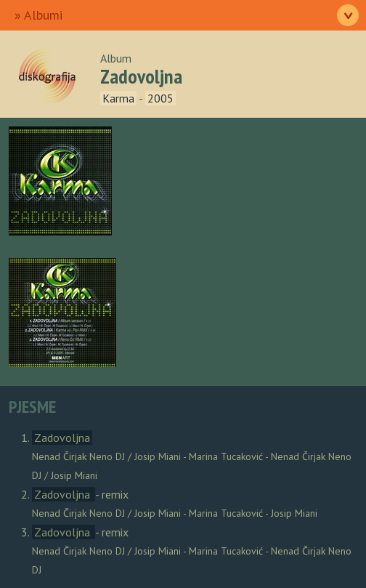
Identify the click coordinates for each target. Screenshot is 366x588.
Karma (118, 98)
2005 (160, 98)
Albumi (43, 15)
